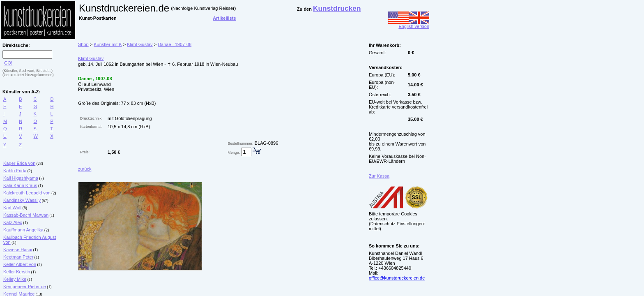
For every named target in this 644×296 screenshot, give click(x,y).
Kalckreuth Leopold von (27, 193)
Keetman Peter (18, 257)
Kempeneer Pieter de (25, 287)
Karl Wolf (12, 208)
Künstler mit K (108, 44)
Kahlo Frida (15, 171)
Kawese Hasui (18, 250)
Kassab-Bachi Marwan (26, 215)
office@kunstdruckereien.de (397, 278)
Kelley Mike (15, 279)
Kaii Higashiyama (21, 178)
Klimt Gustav (140, 44)
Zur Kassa (379, 176)
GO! (8, 63)
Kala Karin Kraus (20, 185)
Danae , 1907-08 (175, 44)
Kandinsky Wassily (22, 200)
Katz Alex (13, 222)
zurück (85, 169)
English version (409, 24)
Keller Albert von (20, 264)
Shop (83, 44)
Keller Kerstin (17, 272)
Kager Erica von (19, 163)
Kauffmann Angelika (23, 230)
